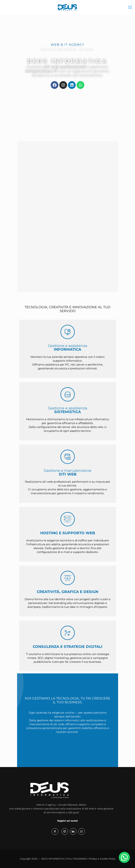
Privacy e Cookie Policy (102, 859)
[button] (124, 857)
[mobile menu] (130, 7)
